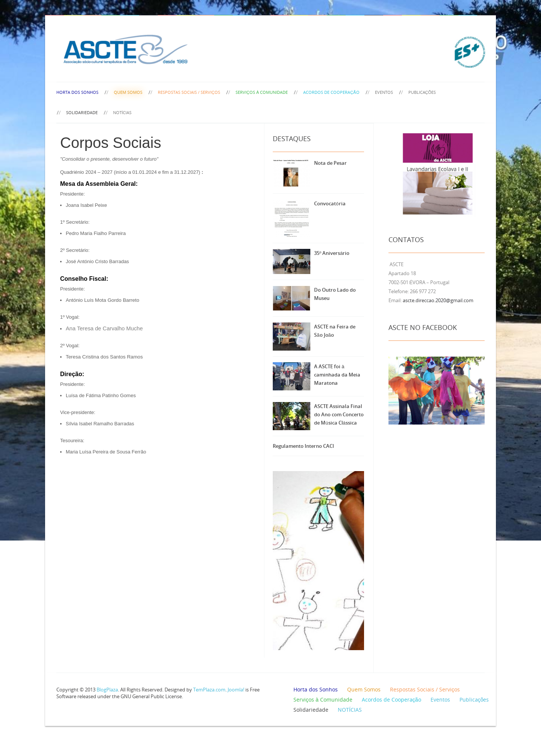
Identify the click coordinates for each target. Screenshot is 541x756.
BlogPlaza (107, 690)
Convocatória (330, 203)
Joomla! (236, 690)
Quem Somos (128, 92)
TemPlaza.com (209, 690)
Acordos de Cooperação (331, 92)
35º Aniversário (332, 253)
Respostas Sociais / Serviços (189, 92)
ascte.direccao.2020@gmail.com (438, 300)
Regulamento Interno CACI (303, 446)
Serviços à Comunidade (262, 92)
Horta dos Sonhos (77, 92)
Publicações (422, 92)
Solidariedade (82, 112)
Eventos (384, 92)
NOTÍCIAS (122, 112)
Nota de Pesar (330, 163)
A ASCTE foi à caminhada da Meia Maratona (337, 375)
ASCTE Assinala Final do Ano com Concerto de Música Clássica (339, 414)
